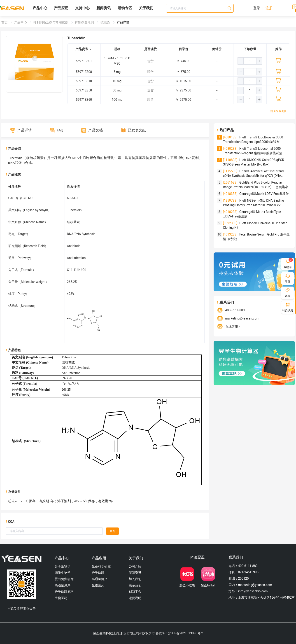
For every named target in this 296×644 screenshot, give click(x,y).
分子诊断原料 (64, 592)
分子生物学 (63, 566)
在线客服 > (233, 327)
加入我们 (135, 579)
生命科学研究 (101, 566)
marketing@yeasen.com (242, 318)
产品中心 (40, 8)
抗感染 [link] (106, 22)
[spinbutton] (250, 61)
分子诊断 (98, 573)
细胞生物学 (63, 573)
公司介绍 (135, 566)
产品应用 (61, 8)
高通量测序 (63, 585)
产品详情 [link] (123, 22)
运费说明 (135, 598)
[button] (241, 61)
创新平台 (135, 592)
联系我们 (135, 585)
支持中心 (82, 8)
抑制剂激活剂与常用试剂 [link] (51, 22)
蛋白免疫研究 (64, 579)
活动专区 (125, 8)
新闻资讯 (104, 8)
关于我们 (146, 8)
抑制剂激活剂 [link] (85, 22)
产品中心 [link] (21, 22)
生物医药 (61, 598)
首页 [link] (5, 22)
